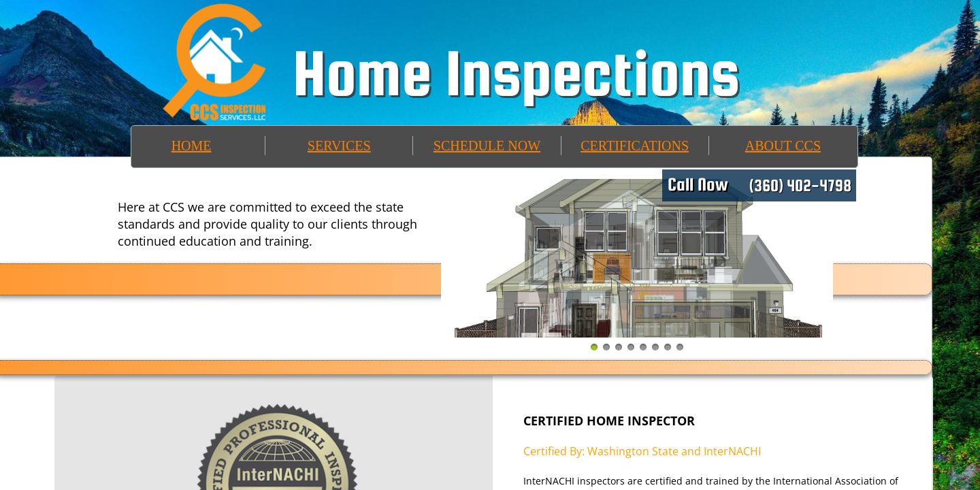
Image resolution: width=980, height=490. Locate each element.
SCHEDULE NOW (487, 146)
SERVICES (339, 146)
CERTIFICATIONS (635, 146)
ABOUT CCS (783, 146)
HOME (192, 146)
